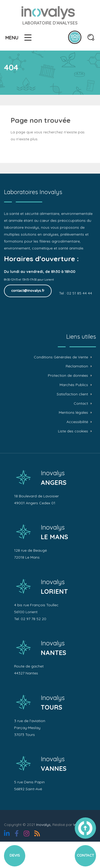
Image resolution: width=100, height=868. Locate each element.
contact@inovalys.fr (28, 291)
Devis (15, 855)
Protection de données (68, 376)
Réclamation (77, 366)
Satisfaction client (72, 394)
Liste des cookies (73, 431)
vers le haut (85, 828)
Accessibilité (77, 422)
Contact (81, 404)
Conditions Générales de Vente (61, 357)
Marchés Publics (74, 385)
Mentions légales (73, 413)
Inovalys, (44, 825)
